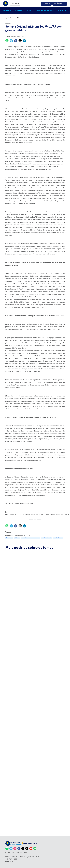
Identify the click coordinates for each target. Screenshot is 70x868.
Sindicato (7, 10)
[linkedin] (24, 41)
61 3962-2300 (11, 853)
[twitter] (20, 41)
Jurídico (30, 10)
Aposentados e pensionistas (49, 10)
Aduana (19, 10)
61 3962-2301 (22, 853)
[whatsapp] (7, 41)
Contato (60, 10)
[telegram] (11, 41)
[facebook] (16, 41)
